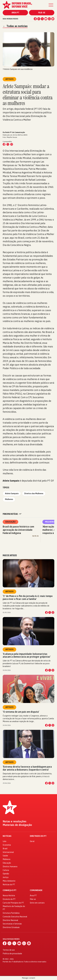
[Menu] (51, 5)
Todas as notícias (15, 26)
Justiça (6, 877)
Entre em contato (37, 903)
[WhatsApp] (49, 19)
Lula (4, 841)
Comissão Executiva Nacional (15, 917)
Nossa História (9, 896)
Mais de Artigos (10, 555)
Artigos (9, 592)
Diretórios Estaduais (11, 927)
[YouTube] (46, 19)
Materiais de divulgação (17, 825)
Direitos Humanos (10, 867)
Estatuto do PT (9, 899)
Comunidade (36, 890)
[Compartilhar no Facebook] (4, 144)
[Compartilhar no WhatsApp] (12, 144)
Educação (10, 522)
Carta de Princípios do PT (13, 903)
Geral (32, 841)
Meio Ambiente (9, 881)
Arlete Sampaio (12, 493)
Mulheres (9, 499)
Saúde (5, 856)
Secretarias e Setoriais (12, 924)
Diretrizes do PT (38, 836)
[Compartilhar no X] (50, 612)
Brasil (5, 849)
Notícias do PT (9, 885)
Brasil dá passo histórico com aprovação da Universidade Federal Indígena (18, 530)
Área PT (15, 13)
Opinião (6, 874)
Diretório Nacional (10, 920)
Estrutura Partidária (11, 913)
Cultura (6, 870)
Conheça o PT (10, 890)
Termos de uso (9, 950)
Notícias (7, 836)
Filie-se (42, 13)
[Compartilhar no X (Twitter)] (8, 144)
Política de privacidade (12, 954)
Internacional (8, 852)
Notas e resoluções (15, 821)
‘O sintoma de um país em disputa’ (21, 712)
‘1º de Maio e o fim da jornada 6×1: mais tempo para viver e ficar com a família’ (28, 597)
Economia (7, 845)
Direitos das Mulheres (34, 493)
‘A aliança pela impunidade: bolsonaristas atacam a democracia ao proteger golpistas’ (27, 655)
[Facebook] (35, 19)
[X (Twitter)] (42, 19)
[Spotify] (53, 19)
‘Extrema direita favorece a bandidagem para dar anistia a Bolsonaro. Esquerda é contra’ (27, 768)
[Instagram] (39, 19)
